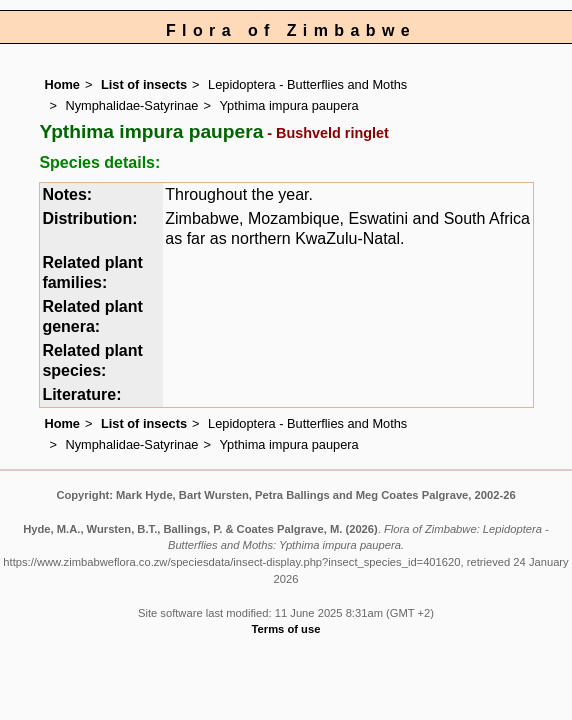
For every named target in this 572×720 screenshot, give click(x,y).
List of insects (144, 84)
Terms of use (286, 629)
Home (62, 84)
